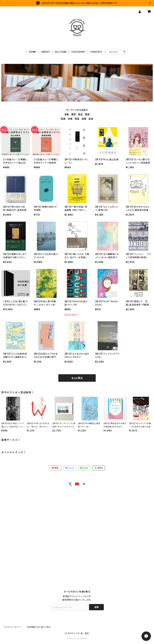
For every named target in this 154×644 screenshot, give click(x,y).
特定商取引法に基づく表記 (39, 627)
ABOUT (46, 52)
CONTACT (96, 52)
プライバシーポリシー (13, 627)
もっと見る (77, 378)
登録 (96, 607)
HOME (32, 52)
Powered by (77, 638)
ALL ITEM (61, 52)
